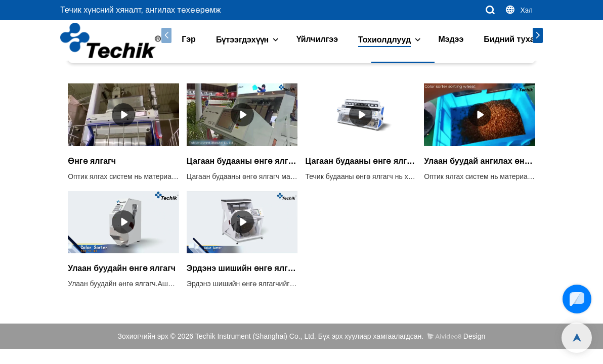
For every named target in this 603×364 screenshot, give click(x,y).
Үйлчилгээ (310, 39)
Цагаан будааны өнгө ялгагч (242, 161)
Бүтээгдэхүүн (235, 40)
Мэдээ (444, 39)
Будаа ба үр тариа (168, 65)
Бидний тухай (505, 39)
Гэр (182, 39)
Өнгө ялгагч (92, 161)
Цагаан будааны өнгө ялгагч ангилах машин (361, 161)
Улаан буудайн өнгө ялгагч (122, 268)
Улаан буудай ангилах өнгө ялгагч (480, 161)
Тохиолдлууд (377, 40)
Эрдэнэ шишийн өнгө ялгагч (242, 268)
